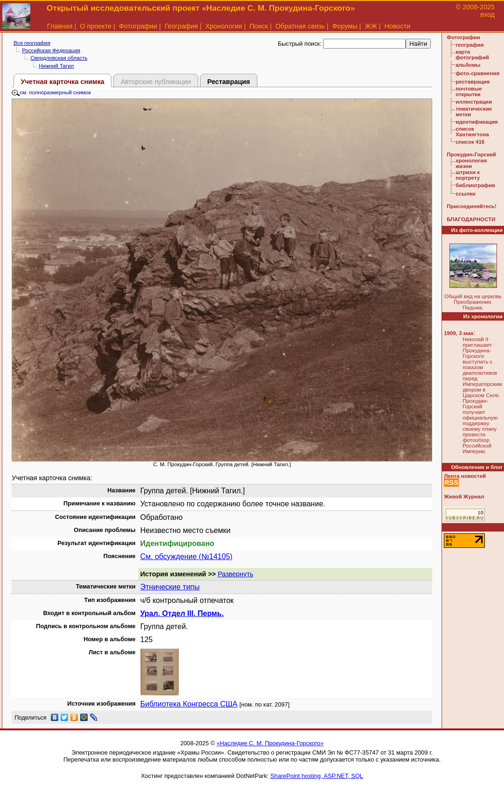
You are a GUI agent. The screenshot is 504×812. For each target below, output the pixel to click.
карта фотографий (472, 55)
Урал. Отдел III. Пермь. (182, 613)
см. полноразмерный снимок (51, 92)
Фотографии (138, 26)
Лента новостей (465, 476)
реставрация (473, 82)
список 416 (470, 142)
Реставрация (228, 82)
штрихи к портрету (468, 175)
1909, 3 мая (459, 333)
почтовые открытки (469, 91)
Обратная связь (300, 26)
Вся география (32, 43)
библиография (475, 185)
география (469, 45)
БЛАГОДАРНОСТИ (471, 219)
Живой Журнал (464, 497)
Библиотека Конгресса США (189, 704)
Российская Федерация (51, 50)
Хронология (224, 26)
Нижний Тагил (56, 66)
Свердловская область (59, 58)
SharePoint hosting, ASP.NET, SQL (317, 776)
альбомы (468, 65)
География (181, 26)
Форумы (345, 26)
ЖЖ (371, 26)
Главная (60, 26)
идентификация (477, 122)
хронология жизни (471, 163)
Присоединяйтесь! (472, 206)
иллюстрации (474, 102)
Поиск (259, 26)
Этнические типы (170, 587)
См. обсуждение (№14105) (186, 556)
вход (487, 14)
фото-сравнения (477, 73)
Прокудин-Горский (471, 154)
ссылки (466, 194)
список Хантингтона (472, 132)
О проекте (96, 26)
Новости (398, 26)
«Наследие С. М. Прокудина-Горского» (270, 743)
